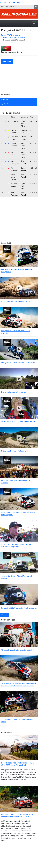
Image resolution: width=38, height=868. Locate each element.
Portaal (4, 35)
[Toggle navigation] (34, 23)
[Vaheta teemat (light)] (8, 3)
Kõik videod (5, 615)
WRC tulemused (14, 35)
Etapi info (7, 61)
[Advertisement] (19, 80)
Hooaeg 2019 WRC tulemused (14, 38)
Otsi (36, 7)
